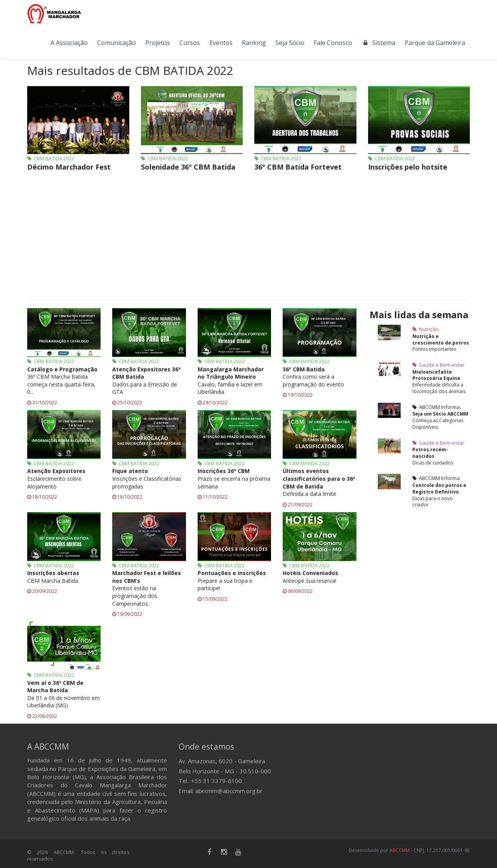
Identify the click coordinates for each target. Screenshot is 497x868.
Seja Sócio (290, 43)
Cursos (190, 43)
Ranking (254, 43)
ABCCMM (400, 850)
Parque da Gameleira (435, 43)
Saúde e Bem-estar (438, 365)
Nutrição (426, 329)
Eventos (221, 43)
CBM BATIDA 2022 (51, 158)
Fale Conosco (333, 43)
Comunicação (116, 43)
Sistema (378, 43)
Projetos (158, 43)
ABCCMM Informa (436, 407)
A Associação (69, 43)
